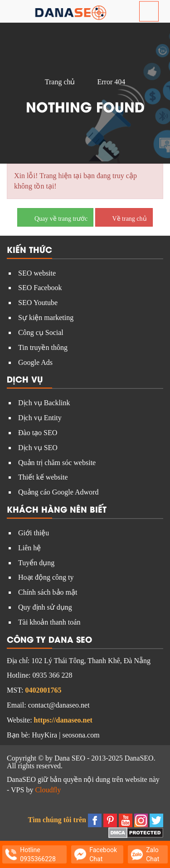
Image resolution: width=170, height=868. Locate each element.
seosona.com (81, 735)
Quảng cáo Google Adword (58, 492)
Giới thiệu (34, 533)
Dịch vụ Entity (40, 418)
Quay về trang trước (55, 217)
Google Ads (35, 362)
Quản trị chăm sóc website (57, 463)
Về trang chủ (124, 217)
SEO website (37, 273)
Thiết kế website (43, 477)
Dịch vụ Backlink (44, 403)
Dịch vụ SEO (38, 448)
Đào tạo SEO (38, 433)
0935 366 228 (52, 675)
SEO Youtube (38, 303)
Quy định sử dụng (45, 607)
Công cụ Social (41, 332)
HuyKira (44, 735)
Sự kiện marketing (46, 318)
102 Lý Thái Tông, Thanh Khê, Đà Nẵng (91, 661)
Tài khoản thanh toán (49, 622)
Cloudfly (48, 790)
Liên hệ (29, 548)
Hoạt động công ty (46, 577)
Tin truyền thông (43, 347)
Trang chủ (60, 82)
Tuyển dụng (36, 563)
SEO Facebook (40, 288)
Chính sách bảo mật (48, 592)
